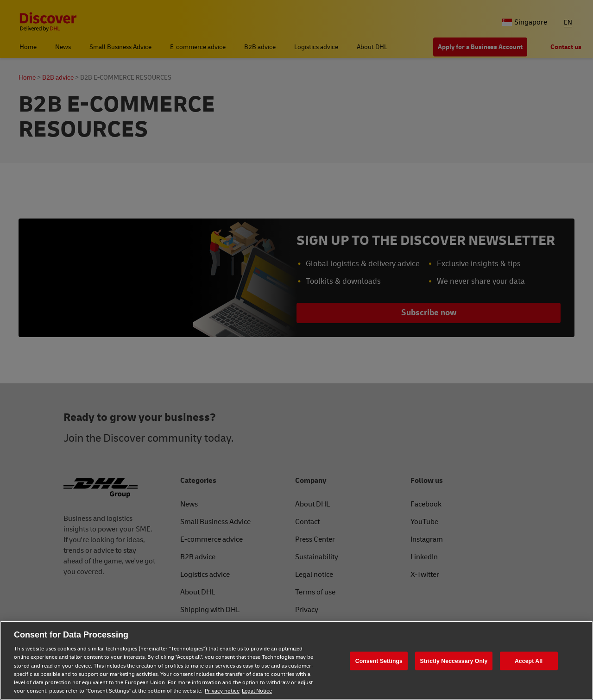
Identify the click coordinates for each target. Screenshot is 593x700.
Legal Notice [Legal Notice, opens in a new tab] (257, 691)
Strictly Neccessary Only (454, 661)
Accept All (529, 661)
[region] (296, 660)
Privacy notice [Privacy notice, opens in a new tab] (222, 691)
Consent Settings (379, 661)
